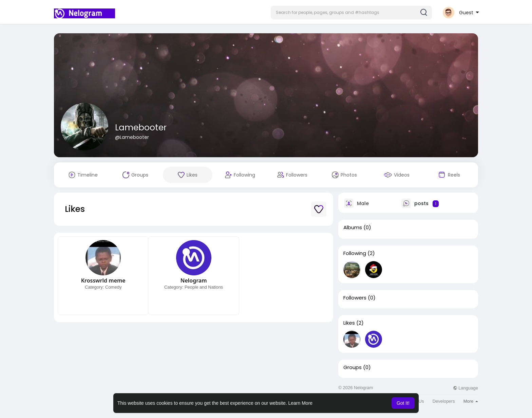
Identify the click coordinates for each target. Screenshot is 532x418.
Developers (444, 401)
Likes (349, 323)
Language (465, 388)
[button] (351, 13)
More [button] (471, 401)
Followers (355, 298)
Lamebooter (141, 128)
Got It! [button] (403, 403)
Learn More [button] (301, 403)
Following (355, 253)
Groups (353, 367)
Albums (353, 228)
